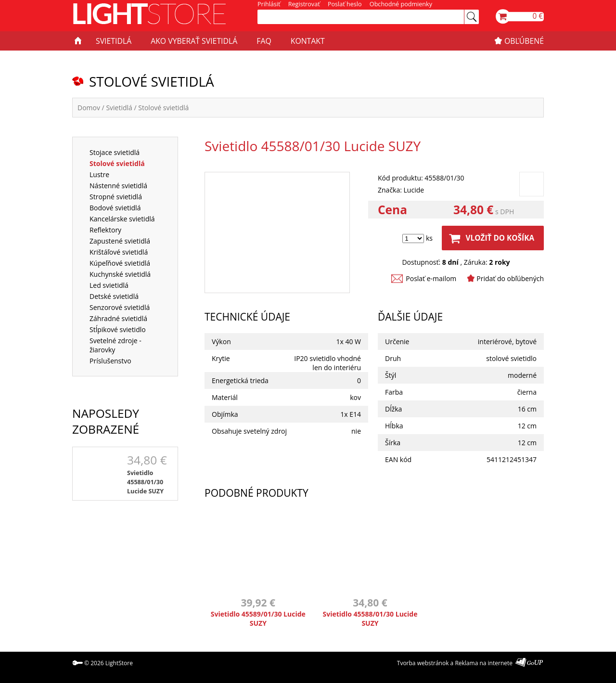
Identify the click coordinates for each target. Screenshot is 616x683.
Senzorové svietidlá (120, 307)
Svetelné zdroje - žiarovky (115, 345)
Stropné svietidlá (116, 197)
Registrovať (304, 4)
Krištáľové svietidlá (119, 252)
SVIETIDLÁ (114, 41)
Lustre (99, 174)
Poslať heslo (345, 4)
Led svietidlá (109, 285)
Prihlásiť (269, 4)
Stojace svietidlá (115, 152)
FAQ (264, 41)
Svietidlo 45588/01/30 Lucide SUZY (145, 482)
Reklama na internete (484, 663)
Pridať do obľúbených (510, 278)
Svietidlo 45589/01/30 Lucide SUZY (258, 619)
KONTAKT (308, 41)
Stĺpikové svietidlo (118, 329)
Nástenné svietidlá (118, 186)
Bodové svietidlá (115, 208)
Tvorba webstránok (423, 663)
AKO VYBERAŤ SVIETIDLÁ (194, 41)
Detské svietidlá (114, 296)
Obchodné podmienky (401, 4)
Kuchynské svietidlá (120, 274)
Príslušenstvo (110, 361)
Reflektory (105, 230)
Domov (89, 108)
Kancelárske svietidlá (122, 219)
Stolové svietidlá (163, 108)
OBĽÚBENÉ (524, 41)
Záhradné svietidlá (118, 318)
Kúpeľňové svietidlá (120, 263)
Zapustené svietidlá (120, 241)
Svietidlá (119, 108)
